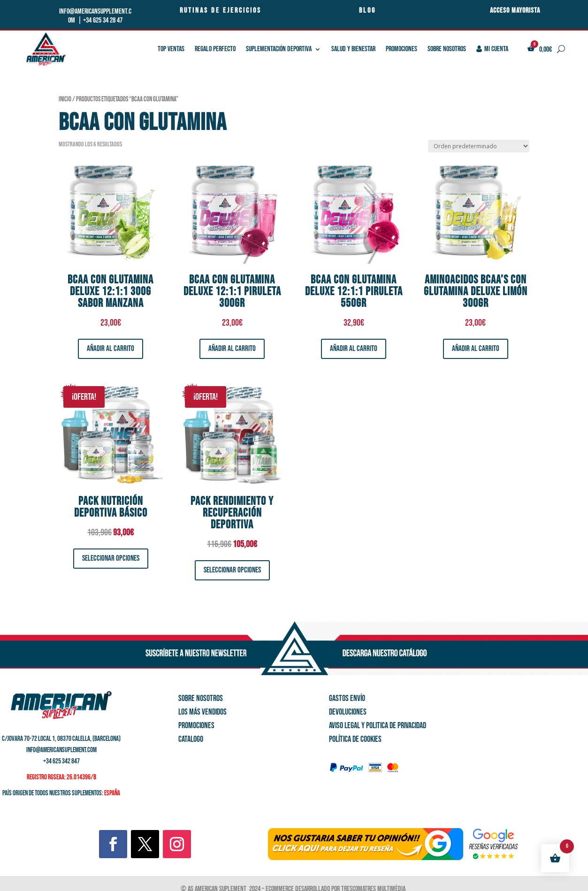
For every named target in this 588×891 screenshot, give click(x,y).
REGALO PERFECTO (215, 49)
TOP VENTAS (171, 49)
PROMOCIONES (401, 49)
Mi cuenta (493, 49)
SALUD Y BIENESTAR (353, 49)
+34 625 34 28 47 (103, 20)
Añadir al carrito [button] (111, 349)
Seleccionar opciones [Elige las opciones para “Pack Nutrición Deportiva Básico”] (111, 558)
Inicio (65, 99)
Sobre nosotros (447, 49)
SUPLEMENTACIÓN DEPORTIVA (279, 49)
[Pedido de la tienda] (479, 146)
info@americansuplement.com (61, 750)
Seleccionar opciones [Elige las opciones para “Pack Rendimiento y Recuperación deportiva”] (232, 570)
